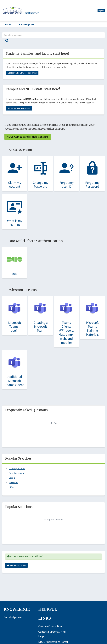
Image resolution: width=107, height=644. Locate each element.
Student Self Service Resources (22, 73)
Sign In (101, 11)
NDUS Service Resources (19, 108)
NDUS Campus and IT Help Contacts (28, 137)
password (14, 483)
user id (12, 478)
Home (8, 24)
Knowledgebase (27, 24)
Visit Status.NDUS (16, 566)
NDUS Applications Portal (53, 642)
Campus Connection (50, 626)
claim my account (17, 469)
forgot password (17, 473)
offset (12, 487)
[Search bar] (53, 35)
